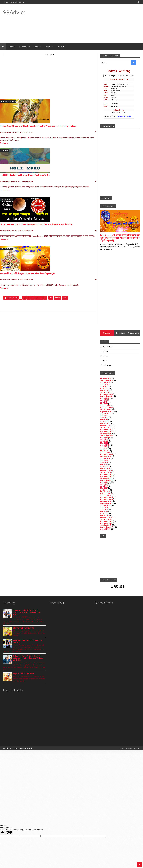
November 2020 (107, 455)
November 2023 (107, 408)
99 (51, 298)
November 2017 (107, 523)
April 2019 (104, 490)
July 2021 (104, 447)
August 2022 (105, 437)
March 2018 (105, 515)
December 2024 (107, 394)
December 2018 (107, 498)
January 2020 (105, 472)
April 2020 (104, 466)
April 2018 (104, 513)
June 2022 (104, 441)
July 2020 (104, 461)
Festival (105, 356)
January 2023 (105, 427)
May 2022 (104, 443)
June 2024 (104, 402)
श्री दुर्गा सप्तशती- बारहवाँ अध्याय (23, 628)
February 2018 (106, 517)
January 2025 (105, 392)
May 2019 (104, 488)
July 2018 (104, 507)
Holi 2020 (5, 151)
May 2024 (104, 404)
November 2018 (107, 500)
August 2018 (105, 506)
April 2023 (104, 421)
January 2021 (105, 453)
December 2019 (107, 474)
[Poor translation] (9, 833)
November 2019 (107, 476)
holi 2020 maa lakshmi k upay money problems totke (25, 175)
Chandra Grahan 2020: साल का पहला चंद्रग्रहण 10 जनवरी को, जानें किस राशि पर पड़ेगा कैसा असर (36, 224)
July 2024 (104, 400)
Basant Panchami (8, 101)
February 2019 (106, 494)
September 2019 (107, 480)
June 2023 (104, 418)
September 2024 (107, 396)
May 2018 (104, 511)
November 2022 (107, 431)
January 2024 (105, 406)
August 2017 (105, 529)
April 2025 (104, 388)
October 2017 (106, 525)
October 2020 (106, 457)
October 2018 (106, 502)
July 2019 (104, 484)
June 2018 (104, 509)
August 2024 (105, 398)
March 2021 (105, 451)
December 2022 (107, 429)
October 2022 (106, 433)
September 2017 (107, 527)
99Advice (15, 12)
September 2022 (107, 435)
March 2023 (105, 423)
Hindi (104, 360)
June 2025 (104, 386)
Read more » (5, 143)
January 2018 (105, 519)
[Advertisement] (95, 24)
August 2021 (105, 445)
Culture (105, 351)
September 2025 (107, 380)
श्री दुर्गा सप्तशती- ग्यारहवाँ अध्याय (24, 674)
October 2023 (106, 410)
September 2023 (107, 412)
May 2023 (104, 420)
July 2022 (104, 439)
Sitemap (21, 2)
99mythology (7, 200)
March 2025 (105, 390)
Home (6, 2)
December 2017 (107, 521)
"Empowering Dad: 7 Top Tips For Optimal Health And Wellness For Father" (27, 612)
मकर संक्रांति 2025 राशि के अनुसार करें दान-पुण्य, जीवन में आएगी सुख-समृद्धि (27, 273)
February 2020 (106, 470)
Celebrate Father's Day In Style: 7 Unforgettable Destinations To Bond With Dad (28, 658)
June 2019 (104, 486)
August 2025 (105, 382)
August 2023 (105, 414)
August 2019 (105, 482)
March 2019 (105, 492)
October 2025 (106, 378)
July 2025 (104, 384)
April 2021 (104, 449)
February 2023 (106, 425)
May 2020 (104, 464)
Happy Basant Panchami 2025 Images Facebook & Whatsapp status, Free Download (38, 126)
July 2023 (104, 416)
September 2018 (107, 504)
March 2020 (105, 468)
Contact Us (13, 2)
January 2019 (105, 496)
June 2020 (104, 463)
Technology (107, 365)
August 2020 (105, 459)
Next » (57, 298)
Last (65, 298)
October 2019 (106, 478)
